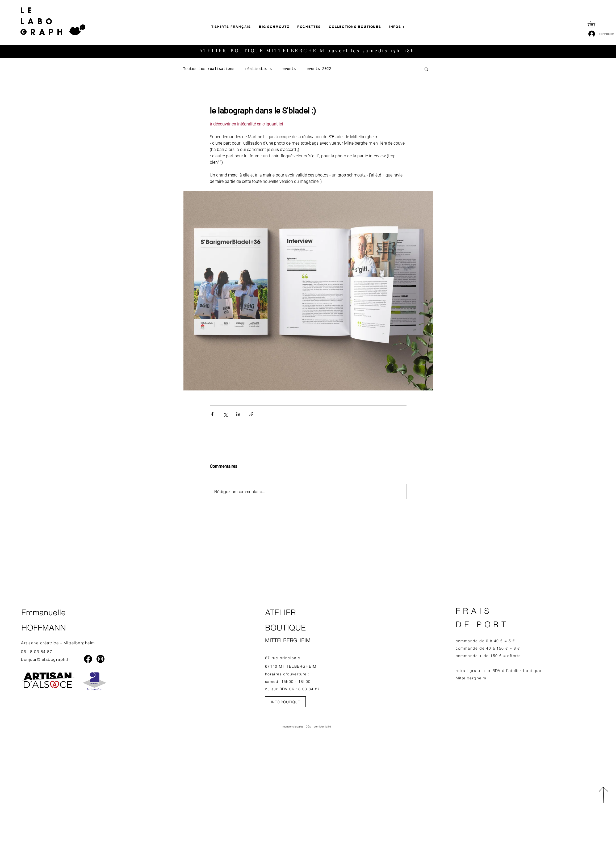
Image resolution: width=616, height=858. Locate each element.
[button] (594, 24)
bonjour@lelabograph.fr (46, 659)
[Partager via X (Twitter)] (225, 414)
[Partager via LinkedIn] (238, 414)
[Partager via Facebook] (212, 414)
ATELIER (280, 613)
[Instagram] (100, 659)
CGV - (310, 727)
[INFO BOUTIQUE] (285, 702)
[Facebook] (88, 659)
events (289, 69)
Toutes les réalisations (209, 69)
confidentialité (322, 727)
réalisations (259, 69)
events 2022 (319, 69)
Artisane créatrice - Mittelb (49, 643)
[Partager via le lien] (251, 414)
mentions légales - (294, 727)
